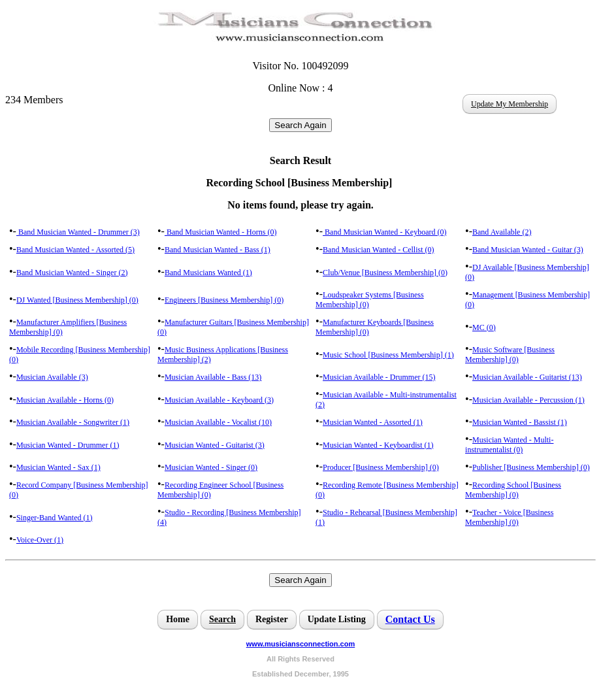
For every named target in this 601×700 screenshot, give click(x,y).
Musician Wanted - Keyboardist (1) (378, 445)
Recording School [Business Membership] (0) (513, 490)
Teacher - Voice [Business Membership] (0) (509, 517)
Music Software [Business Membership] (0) (510, 355)
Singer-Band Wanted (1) (55, 518)
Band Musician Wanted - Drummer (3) (78, 232)
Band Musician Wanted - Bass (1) (218, 250)
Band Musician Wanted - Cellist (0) (378, 250)
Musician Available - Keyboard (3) (219, 400)
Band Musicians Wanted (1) (208, 273)
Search (222, 619)
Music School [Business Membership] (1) (388, 355)
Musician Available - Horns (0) (65, 400)
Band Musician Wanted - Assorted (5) (75, 250)
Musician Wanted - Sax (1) (58, 467)
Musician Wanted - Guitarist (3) (215, 445)
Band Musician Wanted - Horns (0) (220, 232)
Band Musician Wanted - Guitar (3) (528, 250)
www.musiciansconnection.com (300, 644)
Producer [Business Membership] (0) (381, 467)
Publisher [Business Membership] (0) (531, 467)
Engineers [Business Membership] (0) (224, 300)
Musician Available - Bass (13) (213, 377)
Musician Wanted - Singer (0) (211, 467)
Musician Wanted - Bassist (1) (520, 422)
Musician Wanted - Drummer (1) (68, 445)
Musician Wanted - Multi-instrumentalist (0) (509, 445)
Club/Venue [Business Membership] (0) (385, 273)
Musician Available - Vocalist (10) (218, 422)
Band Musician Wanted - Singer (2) (72, 273)
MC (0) (484, 327)
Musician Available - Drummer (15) (379, 377)
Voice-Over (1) (40, 540)
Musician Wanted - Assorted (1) (373, 422)
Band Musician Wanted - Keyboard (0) (384, 232)
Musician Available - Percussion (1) (528, 400)
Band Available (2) (502, 232)
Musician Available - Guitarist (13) (527, 377)
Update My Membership (510, 104)
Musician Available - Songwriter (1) (73, 422)
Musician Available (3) (52, 377)
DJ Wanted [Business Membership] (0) (77, 300)
